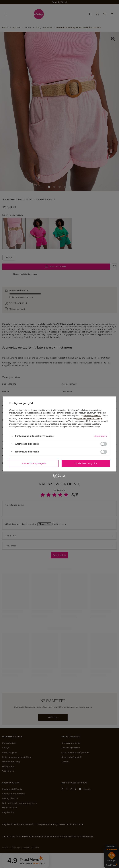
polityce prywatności (92, 416)
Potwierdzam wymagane (34, 463)
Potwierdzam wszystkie (86, 463)
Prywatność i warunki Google (89, 418)
